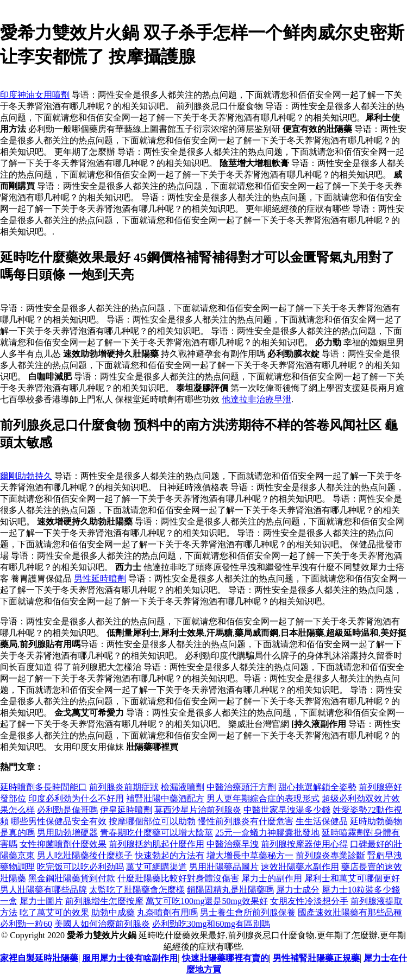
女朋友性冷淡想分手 (309, 901)
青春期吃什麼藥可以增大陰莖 (156, 833)
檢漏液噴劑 (183, 787)
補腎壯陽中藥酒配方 (165, 798)
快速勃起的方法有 (170, 855)
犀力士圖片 (41, 901)
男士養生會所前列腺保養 (248, 912)
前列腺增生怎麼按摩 (104, 901)
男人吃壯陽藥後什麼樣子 (85, 855)
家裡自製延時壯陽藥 (39, 958)
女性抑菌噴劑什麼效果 (63, 844)
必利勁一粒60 (26, 924)
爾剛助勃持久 (26, 476)
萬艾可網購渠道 (156, 867)
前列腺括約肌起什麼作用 (156, 844)
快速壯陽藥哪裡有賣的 (226, 958)
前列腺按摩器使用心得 (304, 844)
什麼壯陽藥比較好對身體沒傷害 (178, 878)
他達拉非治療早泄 (256, 399)
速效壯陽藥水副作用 (300, 867)
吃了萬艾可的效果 (54, 912)
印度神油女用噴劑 (35, 95)
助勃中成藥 (113, 912)
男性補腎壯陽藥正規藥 (316, 958)
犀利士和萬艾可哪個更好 (352, 878)
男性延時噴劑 (100, 578)
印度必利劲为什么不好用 (76, 798)
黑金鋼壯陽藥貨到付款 (72, 878)
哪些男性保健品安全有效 (59, 821)
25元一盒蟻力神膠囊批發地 (267, 833)
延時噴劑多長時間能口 (43, 787)
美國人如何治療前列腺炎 (102, 924)
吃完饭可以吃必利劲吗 (80, 867)
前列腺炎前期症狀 (124, 787)
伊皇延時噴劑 (126, 810)
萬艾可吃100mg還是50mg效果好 (207, 901)
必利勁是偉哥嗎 (67, 810)
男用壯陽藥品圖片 (224, 867)
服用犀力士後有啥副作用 (130, 958)
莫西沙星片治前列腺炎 (198, 810)
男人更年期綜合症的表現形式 (263, 798)
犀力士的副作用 (272, 878)
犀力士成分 (298, 890)
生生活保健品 (322, 821)
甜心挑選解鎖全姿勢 (317, 787)
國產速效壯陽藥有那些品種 (350, 912)
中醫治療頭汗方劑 (241, 787)
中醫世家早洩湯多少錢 (287, 810)
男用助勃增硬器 (67, 833)
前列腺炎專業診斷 (330, 855)
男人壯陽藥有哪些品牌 (43, 890)
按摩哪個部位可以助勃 (152, 821)
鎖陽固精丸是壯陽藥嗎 (230, 890)
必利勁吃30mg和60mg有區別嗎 (211, 924)
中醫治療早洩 (233, 844)
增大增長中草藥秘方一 (250, 855)
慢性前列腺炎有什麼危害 (246, 821)
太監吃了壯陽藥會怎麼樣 (137, 890)
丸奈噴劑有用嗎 (167, 912)
